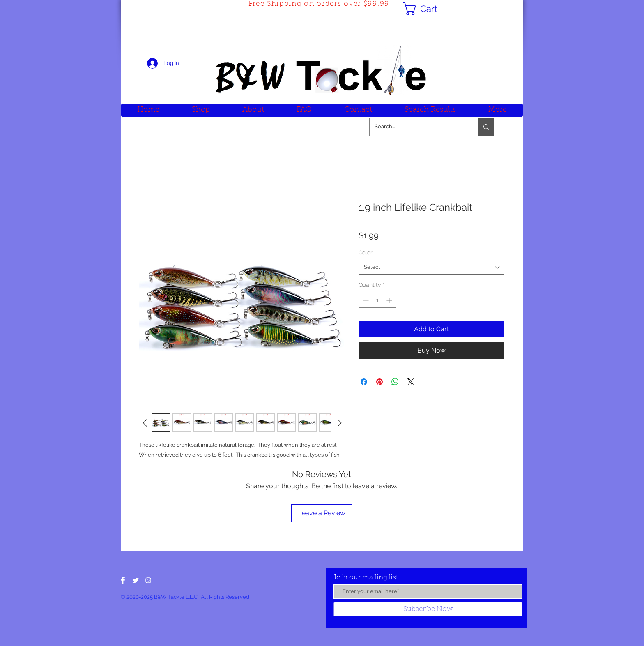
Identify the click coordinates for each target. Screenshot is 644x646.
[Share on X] (411, 382)
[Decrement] (365, 300)
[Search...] (418, 127)
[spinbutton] (377, 300)
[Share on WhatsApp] (395, 382)
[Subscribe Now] (428, 609)
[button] (428, 9)
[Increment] (390, 300)
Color (367, 253)
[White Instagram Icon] (148, 580)
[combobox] (431, 267)
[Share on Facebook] (364, 382)
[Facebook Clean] (123, 580)
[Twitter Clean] (136, 580)
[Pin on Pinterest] (379, 382)
